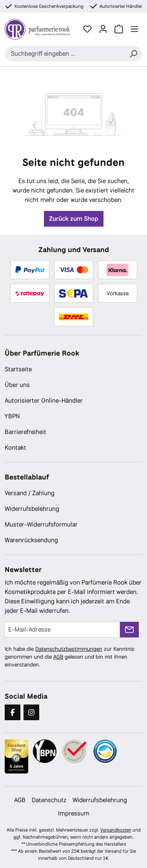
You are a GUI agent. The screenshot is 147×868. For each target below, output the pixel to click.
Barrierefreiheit (25, 432)
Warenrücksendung (31, 540)
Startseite (18, 369)
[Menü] (134, 29)
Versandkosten (116, 830)
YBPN (12, 416)
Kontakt (15, 448)
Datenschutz (49, 800)
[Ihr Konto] (103, 29)
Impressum (74, 813)
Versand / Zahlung (30, 493)
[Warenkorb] (119, 29)
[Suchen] (133, 54)
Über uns (17, 385)
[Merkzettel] (87, 29)
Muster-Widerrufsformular (41, 524)
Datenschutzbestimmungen (69, 649)
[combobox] (65, 54)
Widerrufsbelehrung (32, 509)
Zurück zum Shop (74, 219)
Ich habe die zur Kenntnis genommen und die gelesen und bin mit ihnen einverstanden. (70, 657)
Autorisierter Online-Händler (44, 400)
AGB (58, 657)
